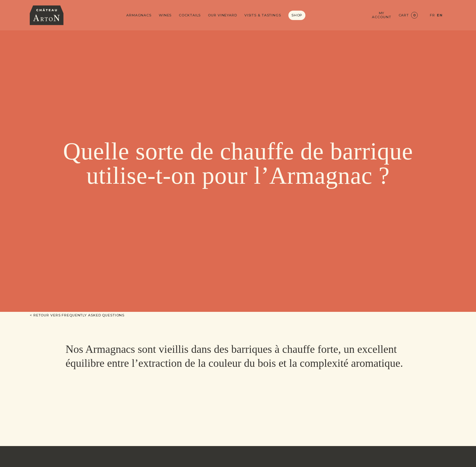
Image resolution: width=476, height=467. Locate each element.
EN (440, 15)
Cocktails (190, 15)
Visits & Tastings (263, 15)
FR (432, 15)
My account (381, 15)
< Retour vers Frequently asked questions (77, 315)
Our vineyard (223, 15)
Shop (297, 15)
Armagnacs (139, 15)
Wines (165, 15)
